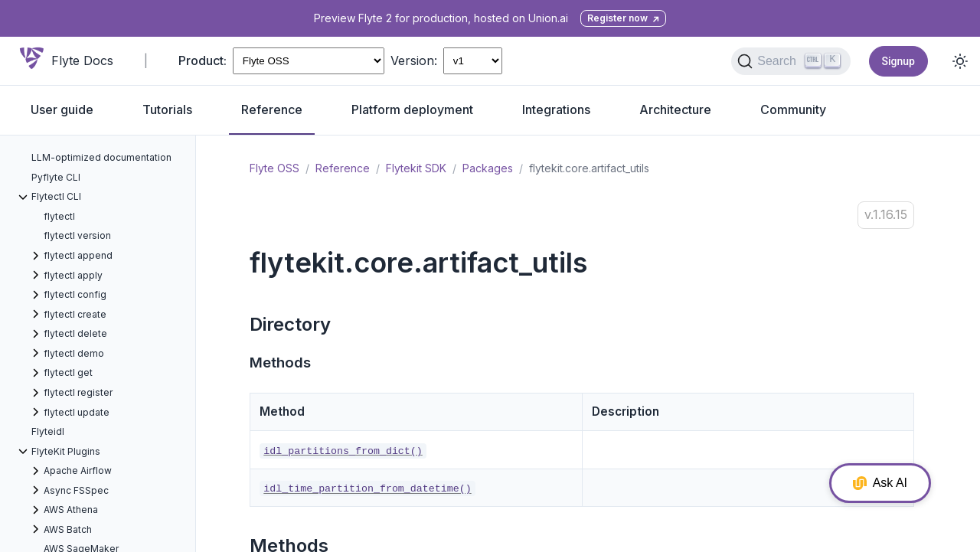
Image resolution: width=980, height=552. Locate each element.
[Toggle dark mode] (960, 61)
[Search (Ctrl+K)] (791, 61)
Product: (203, 60)
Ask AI (880, 483)
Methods (280, 363)
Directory (290, 324)
